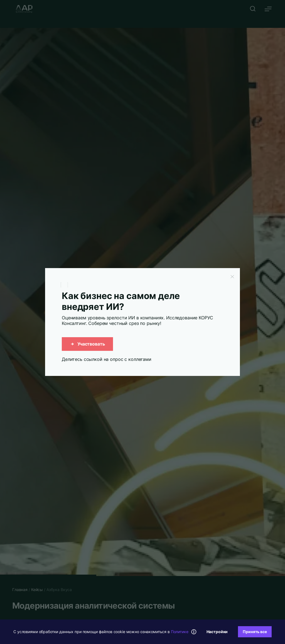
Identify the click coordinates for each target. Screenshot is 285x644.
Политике (180, 632)
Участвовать (87, 344)
